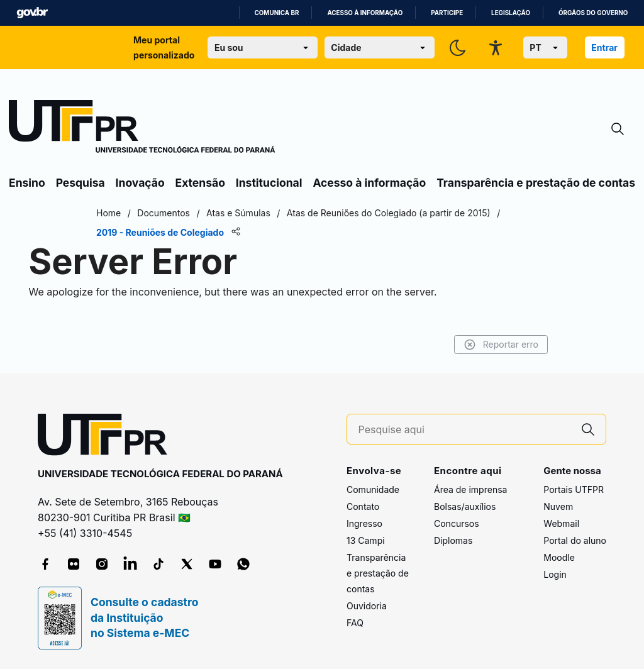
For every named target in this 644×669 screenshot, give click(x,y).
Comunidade (373, 489)
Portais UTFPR (574, 489)
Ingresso (364, 523)
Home (108, 213)
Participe (447, 13)
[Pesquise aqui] (465, 430)
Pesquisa (80, 183)
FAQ (355, 623)
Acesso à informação (365, 13)
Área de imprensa (470, 489)
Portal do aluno (575, 540)
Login (555, 574)
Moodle (559, 557)
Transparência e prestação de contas (536, 183)
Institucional (269, 183)
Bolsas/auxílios (465, 506)
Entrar (604, 47)
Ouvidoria (367, 606)
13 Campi (366, 540)
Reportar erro (501, 345)
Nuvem (558, 506)
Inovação (140, 183)
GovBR (32, 13)
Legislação (511, 13)
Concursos (457, 523)
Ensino (27, 183)
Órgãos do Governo (593, 13)
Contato (363, 506)
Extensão (200, 183)
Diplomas (453, 540)
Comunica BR (277, 13)
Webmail (561, 523)
